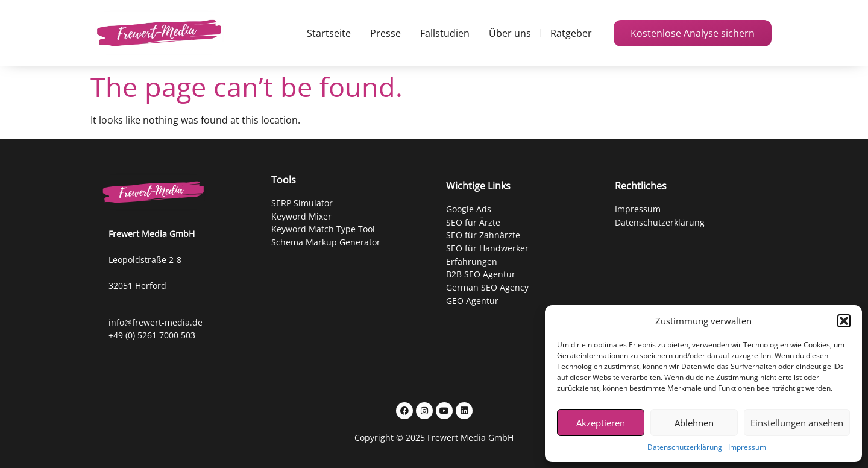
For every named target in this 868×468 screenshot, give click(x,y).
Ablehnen (694, 423)
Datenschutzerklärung (685, 447)
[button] (844, 321)
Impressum (747, 447)
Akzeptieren (601, 423)
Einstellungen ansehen (797, 423)
